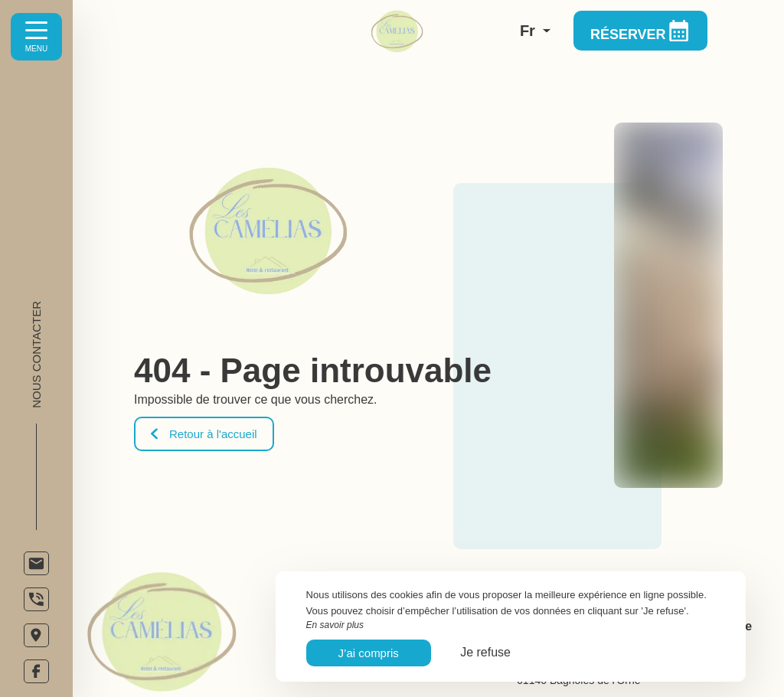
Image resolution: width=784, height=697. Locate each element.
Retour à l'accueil (204, 434)
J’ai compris (369, 653)
